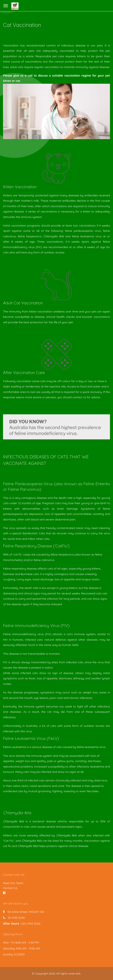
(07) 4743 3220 (31, 924)
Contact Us (10, 888)
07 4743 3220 (16, 918)
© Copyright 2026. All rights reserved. (56, 973)
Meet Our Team (13, 883)
